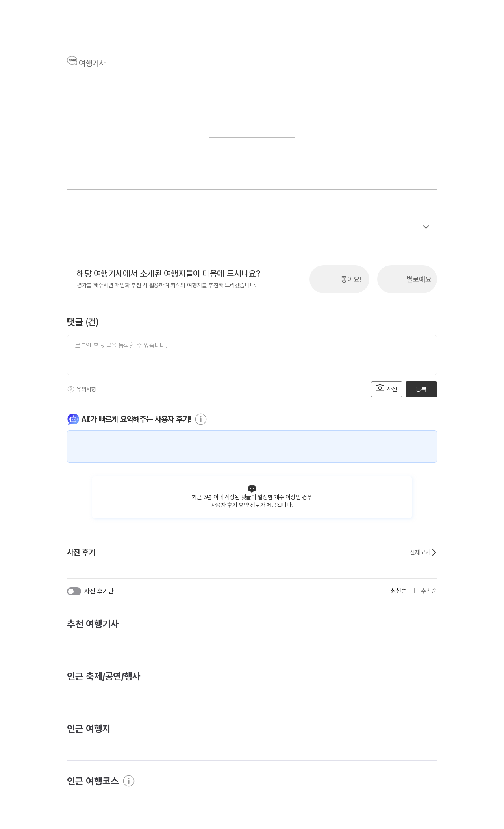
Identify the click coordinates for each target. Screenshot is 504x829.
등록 (421, 389)
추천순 (429, 591)
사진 (387, 388)
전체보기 (423, 552)
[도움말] (71, 389)
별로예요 (419, 279)
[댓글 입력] (252, 355)
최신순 (399, 591)
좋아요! (351, 279)
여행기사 (92, 63)
